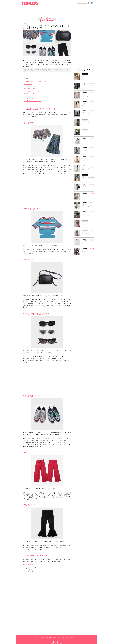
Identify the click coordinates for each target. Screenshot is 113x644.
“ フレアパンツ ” (29, 99)
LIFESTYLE (53, 2)
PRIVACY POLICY (69, 637)
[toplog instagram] (89, 3)
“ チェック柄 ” (28, 84)
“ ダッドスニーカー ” (30, 94)
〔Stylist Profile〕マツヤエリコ (33, 101)
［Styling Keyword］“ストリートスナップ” (36, 82)
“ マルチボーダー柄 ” (30, 86)
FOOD (57, 2)
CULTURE (61, 2)
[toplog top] (30, 3)
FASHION (44, 2)
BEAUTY (48, 2)
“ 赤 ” (26, 96)
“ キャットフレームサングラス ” (33, 91)
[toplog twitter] (93, 3)
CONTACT (63, 637)
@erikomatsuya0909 (28, 565)
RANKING (66, 2)
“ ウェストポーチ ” (30, 89)
